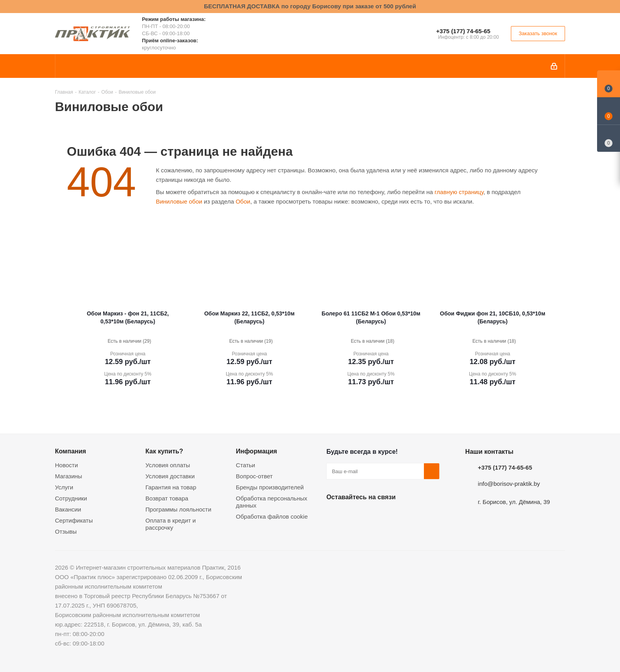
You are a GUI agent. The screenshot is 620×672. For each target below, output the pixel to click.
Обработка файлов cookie (272, 516)
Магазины (69, 476)
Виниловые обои (179, 201)
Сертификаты (74, 520)
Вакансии (68, 509)
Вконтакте (334, 515)
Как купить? (164, 451)
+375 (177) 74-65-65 (463, 31)
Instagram (374, 515)
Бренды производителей (270, 487)
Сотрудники (71, 498)
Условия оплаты (168, 465)
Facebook (354, 515)
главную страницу (459, 192)
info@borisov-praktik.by (509, 484)
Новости (66, 465)
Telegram (393, 515)
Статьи (246, 465)
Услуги (64, 487)
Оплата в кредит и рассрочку (171, 524)
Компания (71, 451)
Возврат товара (167, 498)
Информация (257, 451)
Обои (243, 201)
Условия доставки (170, 476)
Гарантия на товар (171, 487)
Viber (413, 515)
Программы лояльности (179, 509)
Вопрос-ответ (254, 476)
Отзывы (66, 531)
